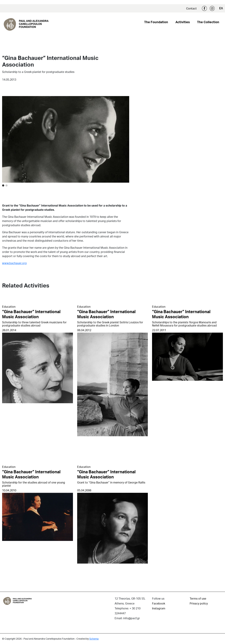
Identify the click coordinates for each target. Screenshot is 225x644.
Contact (191, 8)
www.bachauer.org (14, 263)
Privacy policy (199, 603)
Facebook (204, 8)
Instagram (212, 8)
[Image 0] (3, 185)
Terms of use (198, 598)
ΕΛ (221, 8)
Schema (94, 639)
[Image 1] (7, 185)
